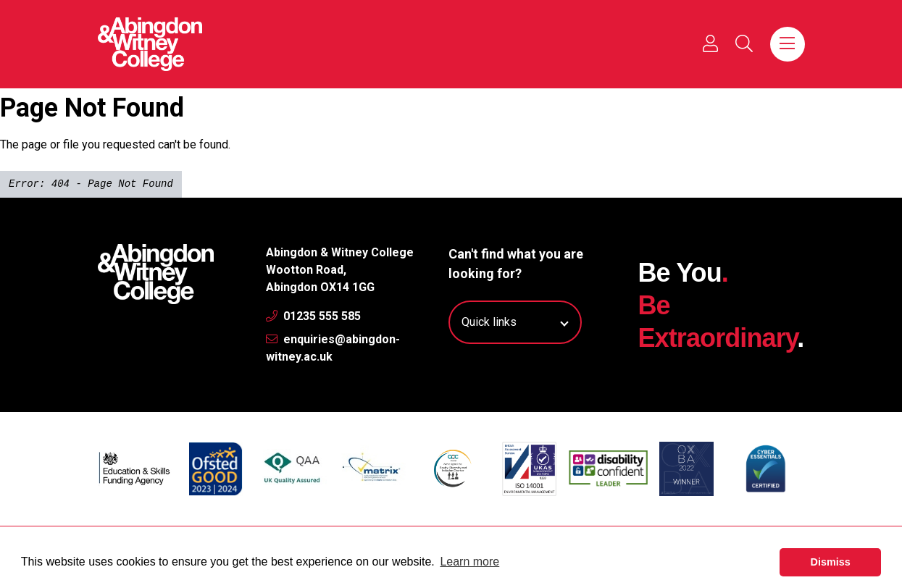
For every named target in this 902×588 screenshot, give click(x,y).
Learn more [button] (469, 562)
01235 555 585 (313, 316)
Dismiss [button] (831, 562)
